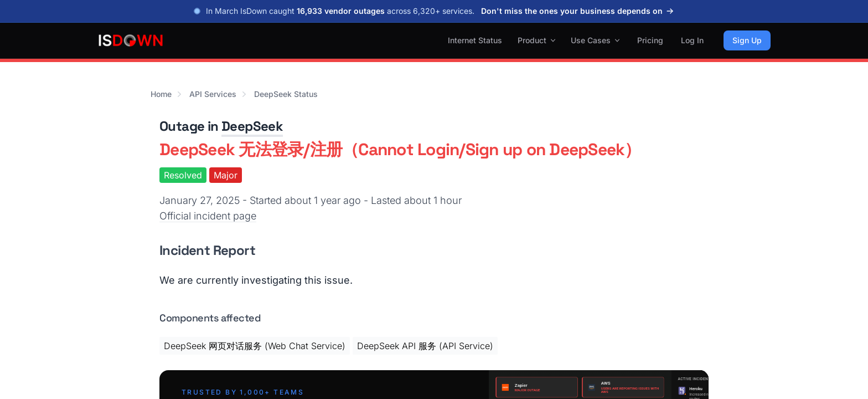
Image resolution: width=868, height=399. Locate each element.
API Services (213, 94)
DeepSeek (252, 126)
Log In (692, 40)
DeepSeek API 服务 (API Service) (425, 346)
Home (161, 94)
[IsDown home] (131, 40)
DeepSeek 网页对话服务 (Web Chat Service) (255, 346)
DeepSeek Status (286, 94)
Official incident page (208, 216)
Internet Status (475, 40)
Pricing (650, 40)
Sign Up (747, 40)
